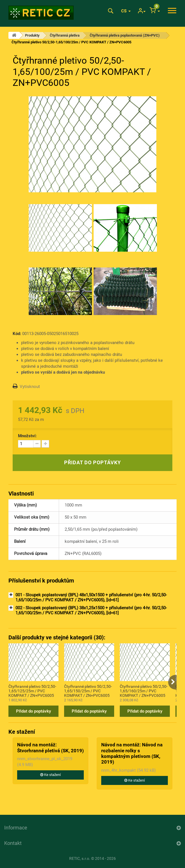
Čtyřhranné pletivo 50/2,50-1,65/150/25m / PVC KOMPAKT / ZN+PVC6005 (88, 691)
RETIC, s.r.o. (80, 858)
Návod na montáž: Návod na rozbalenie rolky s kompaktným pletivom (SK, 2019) (132, 753)
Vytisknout (30, 387)
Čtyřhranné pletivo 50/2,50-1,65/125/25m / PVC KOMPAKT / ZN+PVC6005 (32, 691)
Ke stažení (50, 775)
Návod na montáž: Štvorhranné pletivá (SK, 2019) (50, 747)
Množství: (27, 436)
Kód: (17, 334)
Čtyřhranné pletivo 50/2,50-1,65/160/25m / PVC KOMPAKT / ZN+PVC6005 (144, 691)
